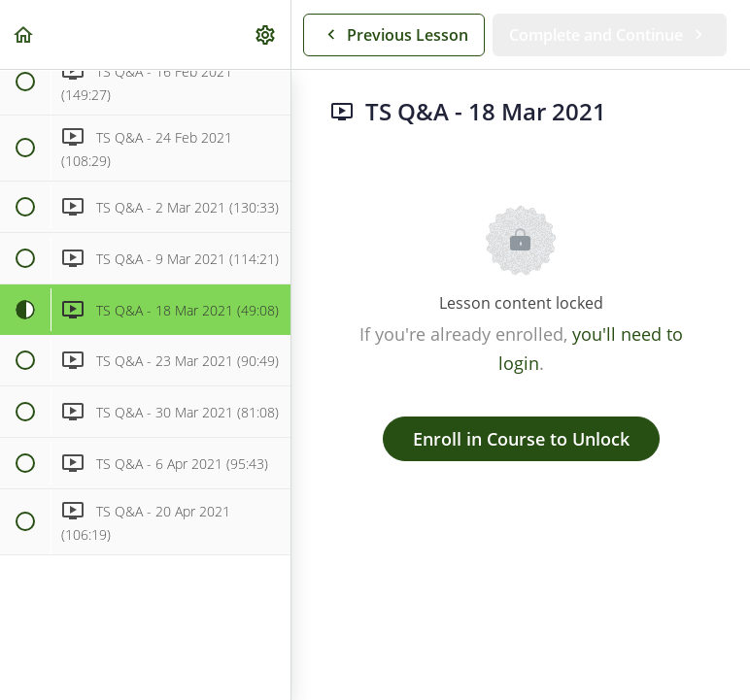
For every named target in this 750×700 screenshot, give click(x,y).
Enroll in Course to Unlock (521, 439)
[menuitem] (266, 34)
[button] (24, 34)
